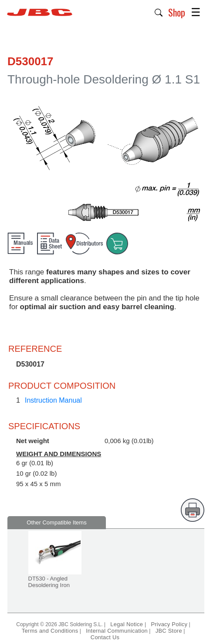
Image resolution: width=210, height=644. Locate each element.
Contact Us (105, 637)
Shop (177, 12)
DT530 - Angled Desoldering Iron (49, 582)
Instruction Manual (53, 400)
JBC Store (169, 631)
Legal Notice (127, 624)
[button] (159, 12)
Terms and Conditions (50, 631)
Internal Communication (117, 631)
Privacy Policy (169, 624)
